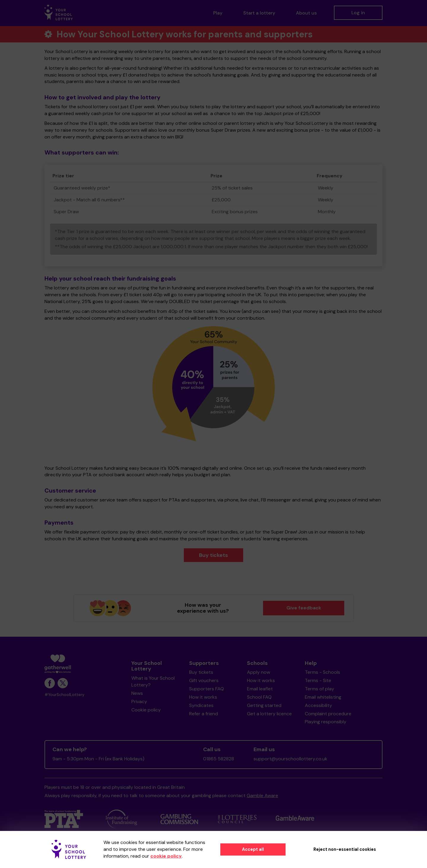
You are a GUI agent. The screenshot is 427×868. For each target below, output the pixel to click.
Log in (358, 13)
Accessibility (318, 705)
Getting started (264, 705)
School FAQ (259, 697)
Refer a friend (204, 714)
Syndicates (201, 705)
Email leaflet (260, 689)
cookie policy (166, 856)
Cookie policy (146, 710)
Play (218, 13)
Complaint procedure (328, 714)
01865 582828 (219, 759)
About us (306, 13)
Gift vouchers (204, 680)
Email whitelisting (323, 697)
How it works (203, 697)
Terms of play (320, 689)
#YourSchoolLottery (64, 695)
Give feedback (304, 608)
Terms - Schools (322, 672)
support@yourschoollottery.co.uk (290, 759)
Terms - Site (318, 680)
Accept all (253, 849)
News (137, 693)
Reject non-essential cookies (345, 849)
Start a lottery (259, 13)
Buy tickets (213, 555)
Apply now (259, 672)
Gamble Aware (262, 795)
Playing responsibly (326, 722)
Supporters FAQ (207, 689)
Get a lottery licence (269, 714)
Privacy (139, 701)
